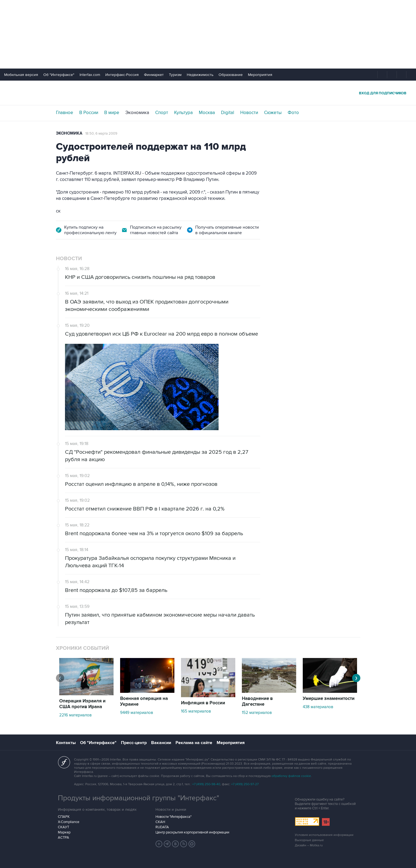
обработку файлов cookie (291, 776)
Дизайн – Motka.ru (309, 845)
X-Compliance (69, 822)
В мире (112, 113)
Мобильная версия (21, 75)
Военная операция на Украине (144, 701)
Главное (65, 113)
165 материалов (196, 711)
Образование (231, 75)
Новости (249, 113)
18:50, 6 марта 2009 (101, 134)
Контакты (66, 743)
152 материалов (257, 713)
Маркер (64, 832)
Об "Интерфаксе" (59, 75)
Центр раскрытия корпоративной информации (192, 832)
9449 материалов (137, 713)
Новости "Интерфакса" (173, 817)
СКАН (160, 822)
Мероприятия (260, 75)
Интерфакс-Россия (122, 75)
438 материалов (318, 707)
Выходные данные (309, 840)
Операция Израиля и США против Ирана (82, 704)
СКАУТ (63, 827)
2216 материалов (75, 715)
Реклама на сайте (194, 743)
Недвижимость (200, 75)
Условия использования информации (324, 835)
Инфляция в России (203, 703)
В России (89, 113)
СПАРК (64, 817)
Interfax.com (90, 75)
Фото (293, 113)
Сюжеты (273, 113)
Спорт (162, 113)
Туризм (175, 75)
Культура (183, 113)
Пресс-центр (134, 743)
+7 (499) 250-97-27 (245, 784)
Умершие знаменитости (329, 699)
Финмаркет (154, 75)
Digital (228, 113)
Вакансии (161, 743)
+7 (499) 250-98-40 (206, 784)
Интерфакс (208, 93)
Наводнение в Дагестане (257, 701)
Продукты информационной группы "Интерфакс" (138, 798)
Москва (207, 113)
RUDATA (162, 827)
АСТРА (63, 838)
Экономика (137, 113)
